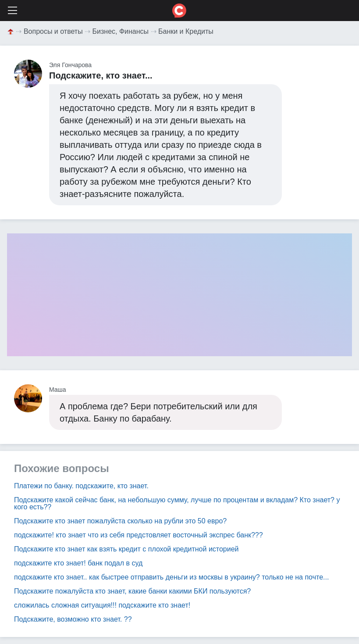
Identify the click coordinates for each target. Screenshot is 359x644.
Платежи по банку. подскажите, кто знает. (81, 486)
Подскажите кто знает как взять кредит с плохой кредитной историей (126, 549)
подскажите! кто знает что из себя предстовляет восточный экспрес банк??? (139, 535)
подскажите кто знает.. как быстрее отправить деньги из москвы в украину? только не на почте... (171, 577)
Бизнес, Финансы (121, 31)
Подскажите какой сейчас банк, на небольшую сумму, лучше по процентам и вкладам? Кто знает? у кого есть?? (177, 503)
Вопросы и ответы (53, 31)
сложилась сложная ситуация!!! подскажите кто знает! (102, 605)
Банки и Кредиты (186, 31)
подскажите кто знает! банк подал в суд (78, 563)
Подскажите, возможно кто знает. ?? (73, 619)
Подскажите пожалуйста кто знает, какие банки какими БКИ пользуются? (132, 591)
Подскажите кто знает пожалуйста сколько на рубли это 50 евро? (120, 521)
